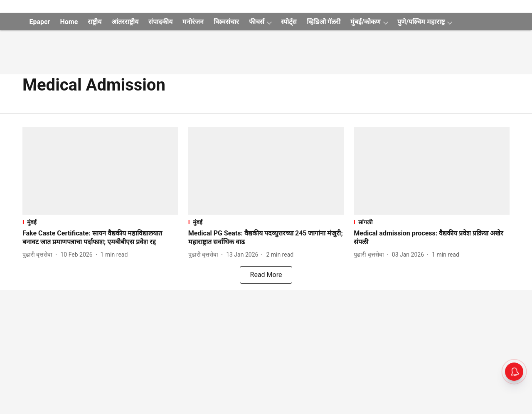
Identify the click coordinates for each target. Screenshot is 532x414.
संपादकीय (160, 22)
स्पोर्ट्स (289, 22)
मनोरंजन (193, 22)
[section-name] (100, 222)
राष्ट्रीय (95, 22)
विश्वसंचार (226, 22)
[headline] (100, 238)
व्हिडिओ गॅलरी (324, 22)
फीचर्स (257, 22)
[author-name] (39, 255)
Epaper (39, 22)
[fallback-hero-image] (100, 171)
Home (69, 22)
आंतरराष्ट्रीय (125, 22)
